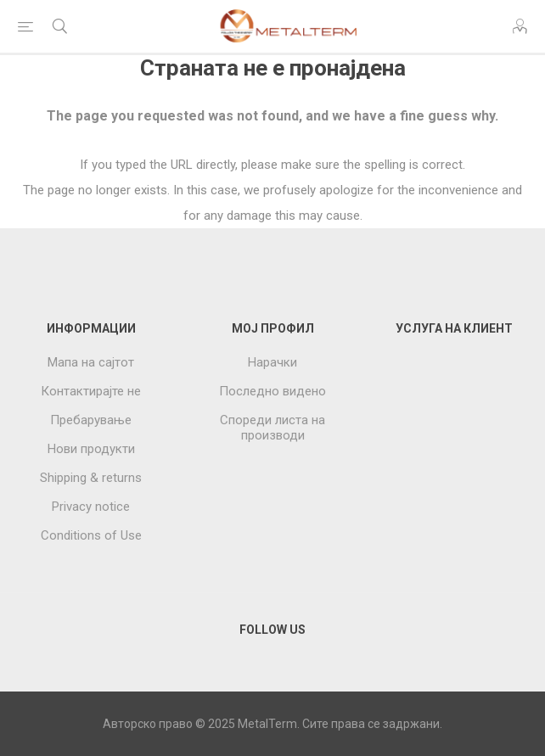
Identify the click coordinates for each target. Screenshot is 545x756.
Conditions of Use (91, 535)
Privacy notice (91, 507)
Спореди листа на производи (272, 428)
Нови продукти (91, 449)
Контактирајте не (91, 391)
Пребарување (91, 420)
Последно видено (272, 391)
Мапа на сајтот (91, 362)
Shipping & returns (91, 478)
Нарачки (272, 362)
